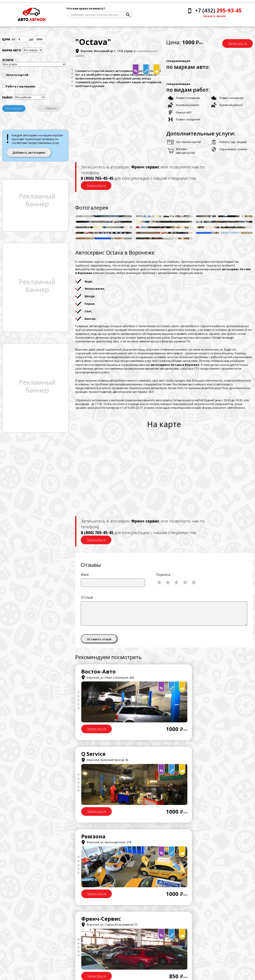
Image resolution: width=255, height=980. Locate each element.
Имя (85, 575)
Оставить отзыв (99, 640)
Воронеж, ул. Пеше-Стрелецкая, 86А (108, 678)
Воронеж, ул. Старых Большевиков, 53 (200, 761)
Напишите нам (20, 963)
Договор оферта (138, 952)
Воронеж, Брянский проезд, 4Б (196, 678)
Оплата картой (17, 77)
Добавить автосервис (29, 154)
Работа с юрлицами (20, 88)
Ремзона (93, 755)
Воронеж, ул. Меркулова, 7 (192, 843)
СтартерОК (96, 837)
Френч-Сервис (192, 755)
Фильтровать (14, 110)
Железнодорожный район (83, 955)
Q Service (184, 672)
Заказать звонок (214, 16)
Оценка (163, 575)
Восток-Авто (99, 672)
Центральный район (79, 945)
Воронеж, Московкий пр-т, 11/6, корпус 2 (108, 53)
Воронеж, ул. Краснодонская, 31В (106, 761)
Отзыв (87, 598)
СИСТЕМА (185, 837)
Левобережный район (80, 950)
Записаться (238, 45)
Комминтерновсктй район (82, 961)
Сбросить (49, 110)
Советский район (76, 966)
